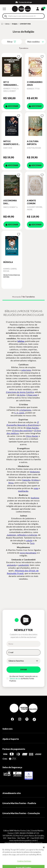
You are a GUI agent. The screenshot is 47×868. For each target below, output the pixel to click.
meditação (23, 491)
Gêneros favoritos (16, 661)
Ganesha (26, 480)
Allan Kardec (33, 428)
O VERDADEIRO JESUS (35, 83)
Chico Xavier (32, 436)
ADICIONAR (12, 106)
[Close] (44, 853)
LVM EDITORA (25, 24)
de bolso (21, 395)
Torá (32, 543)
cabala (29, 540)
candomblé (23, 565)
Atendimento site (12, 793)
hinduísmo (35, 472)
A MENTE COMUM (31, 202)
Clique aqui (32, 395)
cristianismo (25, 410)
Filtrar (10, 42)
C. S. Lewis (19, 413)
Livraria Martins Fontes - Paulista (19, 803)
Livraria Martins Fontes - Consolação (21, 813)
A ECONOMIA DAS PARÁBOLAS (10, 202)
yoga (36, 488)
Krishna (35, 480)
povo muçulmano (28, 553)
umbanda (11, 565)
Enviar (24, 670)
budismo (35, 498)
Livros (7, 24)
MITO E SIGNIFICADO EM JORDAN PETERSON (12, 143)
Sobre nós (8, 729)
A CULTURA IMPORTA (33, 143)
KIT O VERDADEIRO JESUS (10, 84)
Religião (15, 24)
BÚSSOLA (8, 262)
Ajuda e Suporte (11, 739)
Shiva (11, 483)
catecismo (26, 370)
